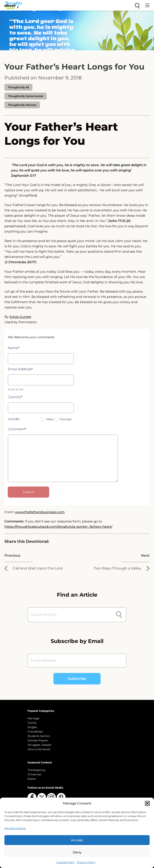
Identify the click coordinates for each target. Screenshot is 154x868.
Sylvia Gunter (20, 317)
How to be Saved (39, 749)
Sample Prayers (38, 740)
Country (15, 397)
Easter (32, 779)
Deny (77, 852)
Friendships (35, 732)
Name (14, 348)
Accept (77, 840)
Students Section (39, 736)
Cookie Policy (66, 862)
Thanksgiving (36, 770)
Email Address (20, 369)
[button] (147, 803)
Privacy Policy (86, 862)
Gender (14, 419)
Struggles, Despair (40, 745)
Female (63, 419)
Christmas (34, 774)
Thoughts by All (18, 87)
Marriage (33, 718)
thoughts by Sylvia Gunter (26, 96)
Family (32, 723)
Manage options (15, 828)
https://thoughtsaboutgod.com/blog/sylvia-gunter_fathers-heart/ (58, 527)
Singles (32, 727)
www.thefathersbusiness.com (40, 512)
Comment (17, 429)
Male (47, 419)
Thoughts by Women (22, 105)
